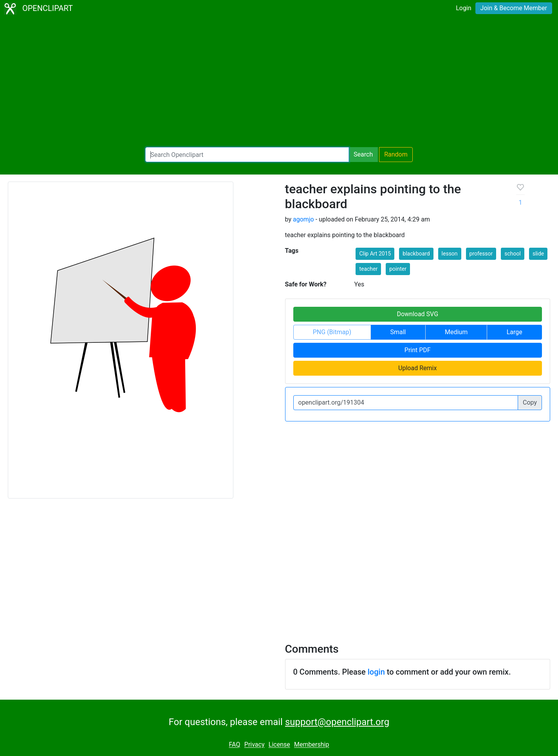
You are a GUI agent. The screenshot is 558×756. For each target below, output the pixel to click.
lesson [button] (450, 254)
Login (463, 8)
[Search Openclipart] (247, 155)
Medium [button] (456, 332)
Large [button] (515, 332)
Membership (312, 745)
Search (363, 154)
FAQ (235, 745)
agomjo (303, 219)
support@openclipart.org (337, 722)
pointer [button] (398, 269)
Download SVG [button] (417, 314)
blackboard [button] (416, 254)
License (279, 745)
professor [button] (481, 254)
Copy (530, 402)
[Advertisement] (279, 82)
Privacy (255, 745)
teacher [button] (368, 269)
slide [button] (538, 254)
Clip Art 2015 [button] (375, 254)
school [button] (513, 254)
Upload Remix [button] (417, 368)
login (376, 672)
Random (396, 154)
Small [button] (398, 332)
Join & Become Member (514, 8)
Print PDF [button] (418, 350)
